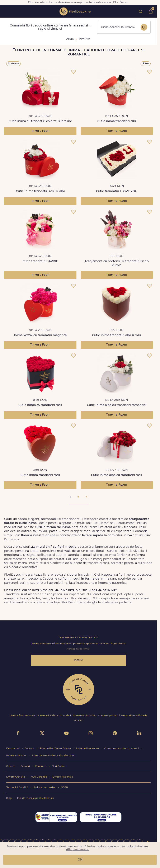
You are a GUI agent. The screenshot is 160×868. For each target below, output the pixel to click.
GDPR (64, 788)
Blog (9, 798)
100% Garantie (39, 777)
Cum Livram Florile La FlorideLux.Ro (54, 756)
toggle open (6, 11)
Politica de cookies (45, 788)
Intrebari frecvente (88, 749)
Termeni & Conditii (17, 788)
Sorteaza (13, 64)
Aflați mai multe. (78, 849)
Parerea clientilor (17, 756)
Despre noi (13, 749)
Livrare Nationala (63, 777)
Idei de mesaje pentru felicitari (35, 798)
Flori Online (58, 766)
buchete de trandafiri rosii (89, 563)
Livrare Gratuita (16, 777)
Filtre (146, 64)
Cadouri (25, 766)
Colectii (11, 766)
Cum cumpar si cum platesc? (122, 749)
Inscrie (78, 660)
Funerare (41, 766)
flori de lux (75, 11)
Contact (30, 749)
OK (80, 860)
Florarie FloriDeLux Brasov (55, 749)
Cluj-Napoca (103, 575)
